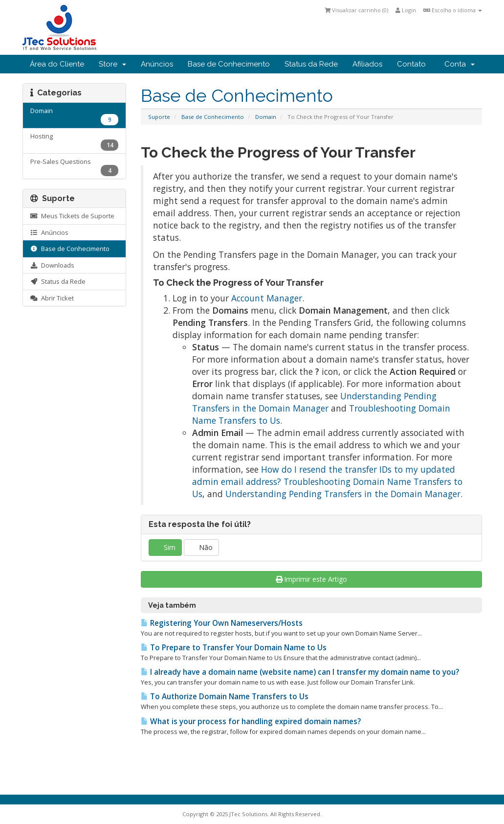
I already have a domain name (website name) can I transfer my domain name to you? (300, 672)
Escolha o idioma (453, 10)
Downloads (52, 265)
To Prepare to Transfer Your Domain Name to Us (234, 648)
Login (406, 10)
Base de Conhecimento (229, 64)
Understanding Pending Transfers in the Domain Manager (314, 402)
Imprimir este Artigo (312, 579)
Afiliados (367, 64)
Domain (266, 117)
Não (201, 547)
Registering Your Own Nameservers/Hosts (222, 623)
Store (112, 64)
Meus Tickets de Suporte (72, 216)
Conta (460, 64)
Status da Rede (311, 64)
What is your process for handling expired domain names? (251, 721)
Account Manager (267, 298)
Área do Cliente (57, 64)
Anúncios (157, 64)
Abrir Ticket (52, 298)
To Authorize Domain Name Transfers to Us (225, 697)
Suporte (159, 117)
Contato (411, 64)
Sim (165, 547)
